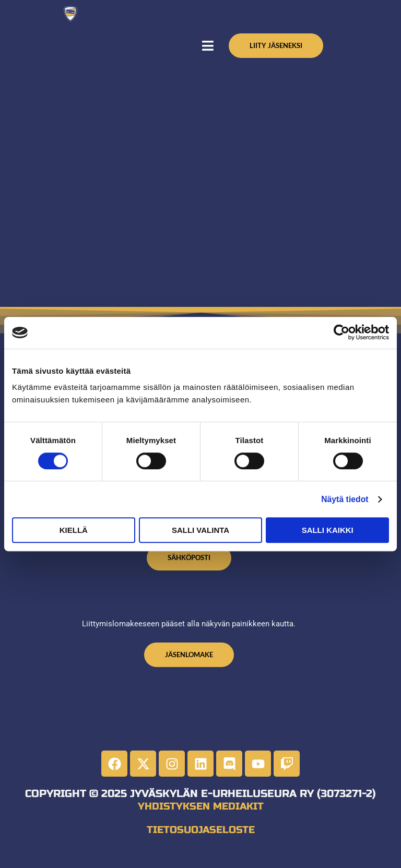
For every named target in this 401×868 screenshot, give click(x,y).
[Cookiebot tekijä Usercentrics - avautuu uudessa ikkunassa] (343, 332)
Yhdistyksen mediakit (201, 813)
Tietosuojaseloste (201, 836)
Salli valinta (200, 530)
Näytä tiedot (346, 499)
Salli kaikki (328, 530)
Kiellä (74, 530)
